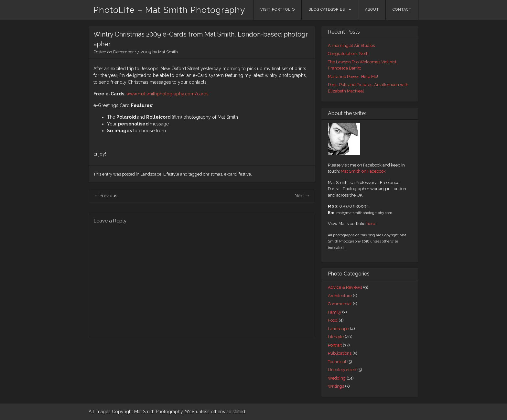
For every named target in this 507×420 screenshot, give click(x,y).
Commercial (340, 304)
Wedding (337, 378)
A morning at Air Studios (351, 45)
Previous (106, 196)
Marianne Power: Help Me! (353, 76)
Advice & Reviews (345, 287)
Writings (336, 386)
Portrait (335, 345)
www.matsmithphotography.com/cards (167, 94)
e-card (230, 174)
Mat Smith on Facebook (363, 171)
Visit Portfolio (278, 10)
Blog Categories (327, 10)
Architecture (340, 296)
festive (245, 174)
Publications (340, 353)
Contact (402, 10)
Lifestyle (171, 174)
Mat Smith (168, 52)
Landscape (151, 174)
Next (302, 196)
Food (333, 320)
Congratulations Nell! (348, 54)
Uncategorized (342, 370)
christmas (213, 174)
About (372, 10)
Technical (337, 362)
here (371, 224)
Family (334, 312)
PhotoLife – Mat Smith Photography (169, 10)
